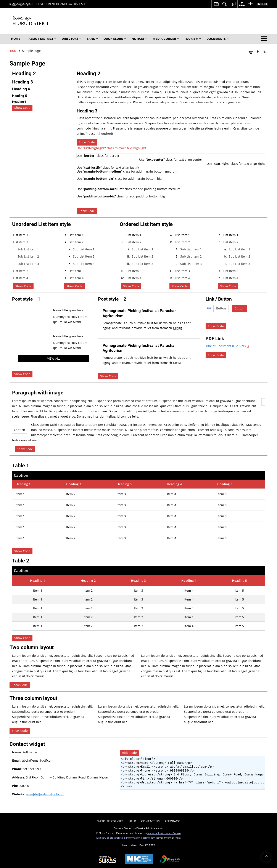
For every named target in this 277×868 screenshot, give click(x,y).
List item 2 (21, 242)
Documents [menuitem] (218, 39)
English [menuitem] (262, 4)
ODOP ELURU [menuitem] (115, 39)
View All (54, 358)
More (178, 328)
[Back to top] (266, 857)
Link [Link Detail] (209, 308)
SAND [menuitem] (93, 39)
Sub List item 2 (28, 256)
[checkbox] (216, 355)
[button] (265, 39)
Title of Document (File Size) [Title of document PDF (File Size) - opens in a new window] (228, 346)
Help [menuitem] (132, 821)
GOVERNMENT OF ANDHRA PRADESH (61, 4)
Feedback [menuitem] (172, 821)
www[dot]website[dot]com (45, 794)
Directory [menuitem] (72, 39)
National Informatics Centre (164, 833)
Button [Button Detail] (221, 308)
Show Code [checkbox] (22, 108)
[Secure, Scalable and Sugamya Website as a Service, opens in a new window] (107, 860)
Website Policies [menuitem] (110, 821)
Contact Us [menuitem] (150, 821)
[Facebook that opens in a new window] (258, 51)
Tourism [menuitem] (193, 39)
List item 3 (21, 271)
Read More (73, 322)
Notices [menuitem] (140, 39)
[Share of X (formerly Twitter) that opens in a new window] (264, 51)
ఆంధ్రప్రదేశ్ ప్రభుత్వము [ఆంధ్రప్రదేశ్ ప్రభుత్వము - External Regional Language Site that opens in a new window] (21, 4)
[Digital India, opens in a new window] (170, 860)
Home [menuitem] (16, 39)
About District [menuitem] (43, 39)
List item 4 (21, 278)
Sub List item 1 (28, 249)
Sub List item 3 (28, 264)
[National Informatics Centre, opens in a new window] (139, 859)
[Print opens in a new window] (251, 51)
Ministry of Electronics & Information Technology (126, 838)
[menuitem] (216, 4)
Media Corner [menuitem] (166, 39)
